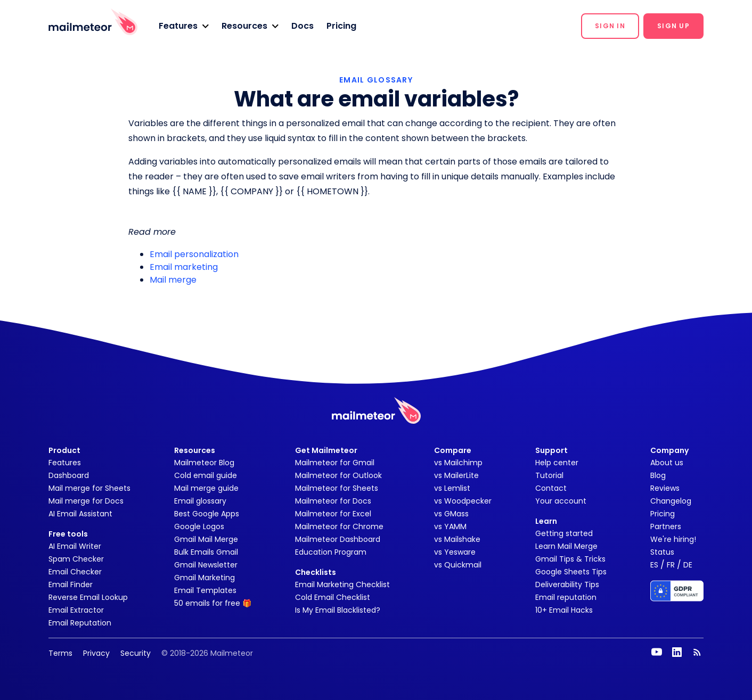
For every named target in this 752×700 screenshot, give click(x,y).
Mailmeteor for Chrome (339, 526)
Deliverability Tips (567, 584)
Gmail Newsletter (206, 565)
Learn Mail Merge (566, 546)
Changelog (671, 501)
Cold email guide (206, 475)
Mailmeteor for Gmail (335, 463)
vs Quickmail (458, 565)
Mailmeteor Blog (204, 463)
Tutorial (549, 475)
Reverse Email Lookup (88, 597)
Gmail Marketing (205, 578)
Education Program (331, 552)
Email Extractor (76, 610)
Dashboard (69, 475)
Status (662, 552)
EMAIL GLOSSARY (376, 80)
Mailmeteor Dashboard (338, 539)
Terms (60, 653)
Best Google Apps (207, 514)
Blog (658, 475)
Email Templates (205, 590)
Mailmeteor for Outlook (338, 475)
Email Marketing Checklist (342, 584)
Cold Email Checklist (333, 597)
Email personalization (194, 254)
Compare (453, 450)
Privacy (96, 653)
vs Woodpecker (463, 501)
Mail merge (173, 280)
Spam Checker (76, 559)
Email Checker (75, 572)
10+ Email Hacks (564, 610)
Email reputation (566, 597)
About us (667, 463)
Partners (666, 526)
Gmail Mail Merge (206, 539)
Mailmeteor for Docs (333, 501)
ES (654, 565)
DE (688, 565)
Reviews (665, 488)
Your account (561, 501)
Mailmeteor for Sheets (337, 488)
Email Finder (71, 584)
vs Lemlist (452, 488)
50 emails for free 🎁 (213, 603)
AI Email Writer (75, 546)
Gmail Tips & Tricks (570, 559)
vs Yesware (455, 552)
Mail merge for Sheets (89, 488)
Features (65, 463)
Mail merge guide (206, 488)
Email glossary (200, 501)
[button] (184, 26)
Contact (551, 488)
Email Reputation (80, 623)
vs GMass (451, 514)
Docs (303, 26)
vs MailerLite (456, 475)
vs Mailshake (457, 539)
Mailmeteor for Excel (333, 514)
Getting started (564, 533)
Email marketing (184, 267)
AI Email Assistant (80, 514)
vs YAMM (450, 526)
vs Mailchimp (458, 463)
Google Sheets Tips (571, 572)
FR (671, 565)
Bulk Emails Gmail (206, 552)
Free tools (68, 534)
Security (136, 653)
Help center (557, 463)
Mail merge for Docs (86, 501)
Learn (546, 521)
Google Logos (199, 526)
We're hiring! (673, 539)
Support (551, 450)
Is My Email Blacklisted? (338, 610)
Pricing (341, 26)
